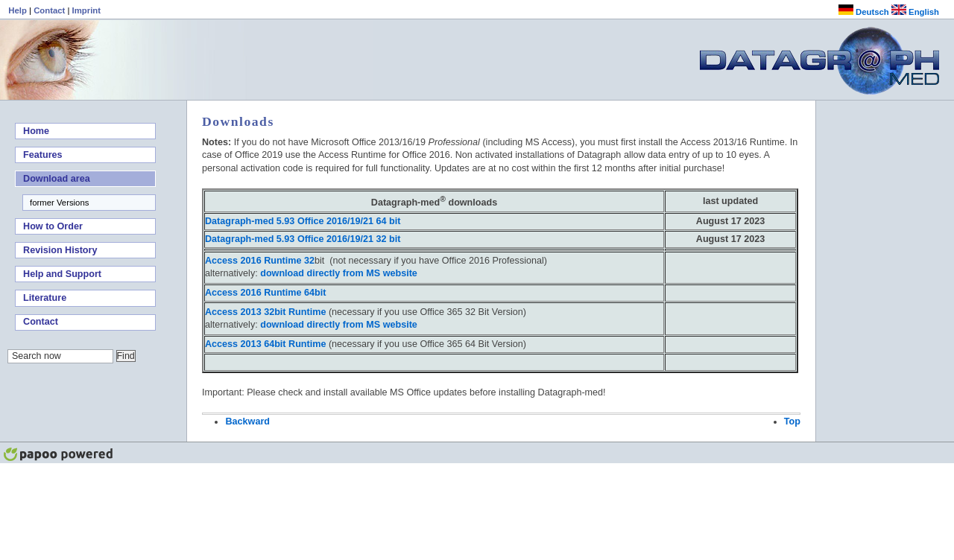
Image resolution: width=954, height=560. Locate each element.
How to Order (53, 226)
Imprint (86, 10)
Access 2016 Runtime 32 (260, 261)
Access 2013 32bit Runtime (265, 312)
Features (43, 155)
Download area (57, 179)
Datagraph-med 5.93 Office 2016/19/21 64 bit (303, 221)
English (915, 12)
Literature (45, 298)
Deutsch (864, 12)
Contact (50, 10)
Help (19, 10)
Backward (247, 421)
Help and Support (62, 274)
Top (792, 421)
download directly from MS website (339, 273)
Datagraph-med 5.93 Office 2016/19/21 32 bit (303, 239)
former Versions (59, 203)
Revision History (60, 250)
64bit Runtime (265, 344)
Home (36, 131)
